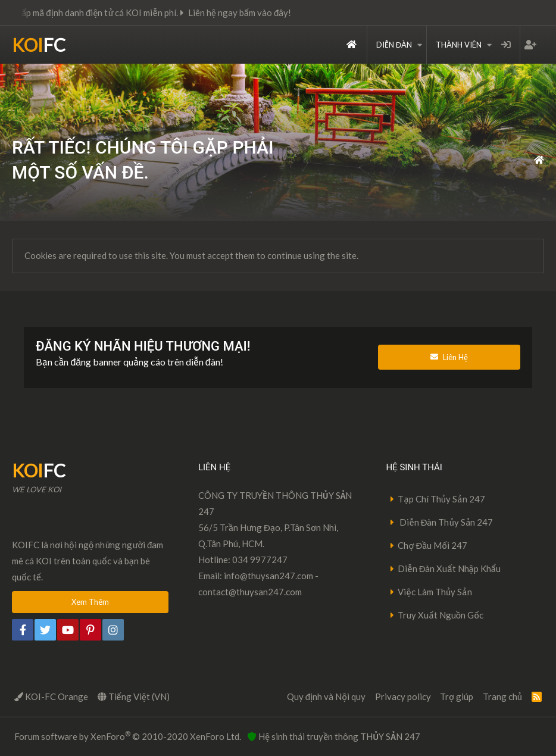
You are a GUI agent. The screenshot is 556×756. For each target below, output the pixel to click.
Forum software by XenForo (128, 736)
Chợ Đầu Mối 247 (432, 545)
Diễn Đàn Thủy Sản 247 (445, 522)
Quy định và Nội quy (326, 696)
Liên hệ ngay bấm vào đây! (248, 13)
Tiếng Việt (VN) (134, 696)
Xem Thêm (90, 602)
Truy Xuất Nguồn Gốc (441, 615)
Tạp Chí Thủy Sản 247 (441, 499)
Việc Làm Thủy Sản (435, 592)
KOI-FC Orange (51, 696)
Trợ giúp (457, 696)
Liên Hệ (449, 357)
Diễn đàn (394, 45)
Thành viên (459, 45)
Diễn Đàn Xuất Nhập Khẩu (449, 568)
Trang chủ (352, 45)
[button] (420, 45)
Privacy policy (403, 696)
